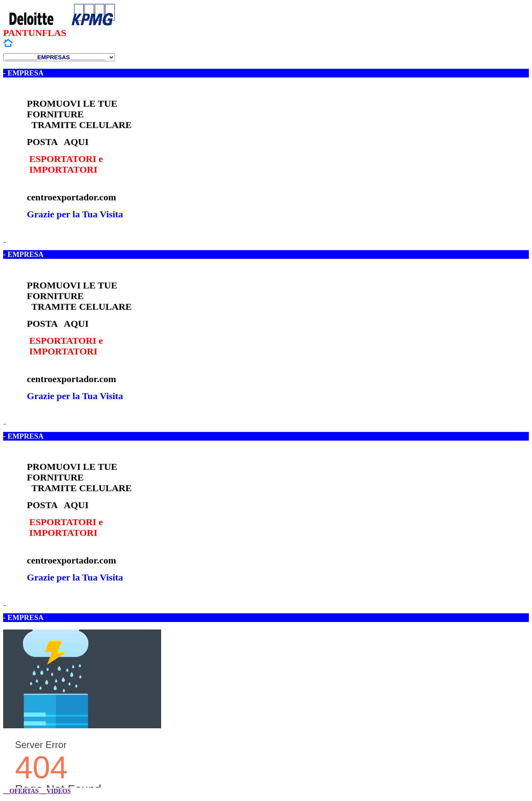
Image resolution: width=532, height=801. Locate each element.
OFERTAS (25, 791)
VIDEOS (59, 791)
